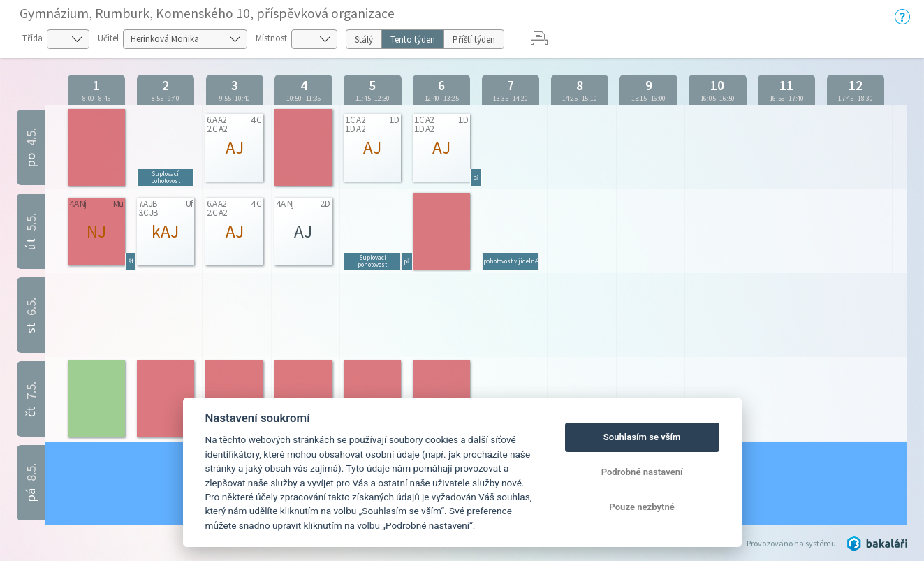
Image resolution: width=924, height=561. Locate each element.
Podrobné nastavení (642, 472)
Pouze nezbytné (642, 507)
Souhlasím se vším (642, 437)
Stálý (364, 39)
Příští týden (474, 39)
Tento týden (413, 39)
